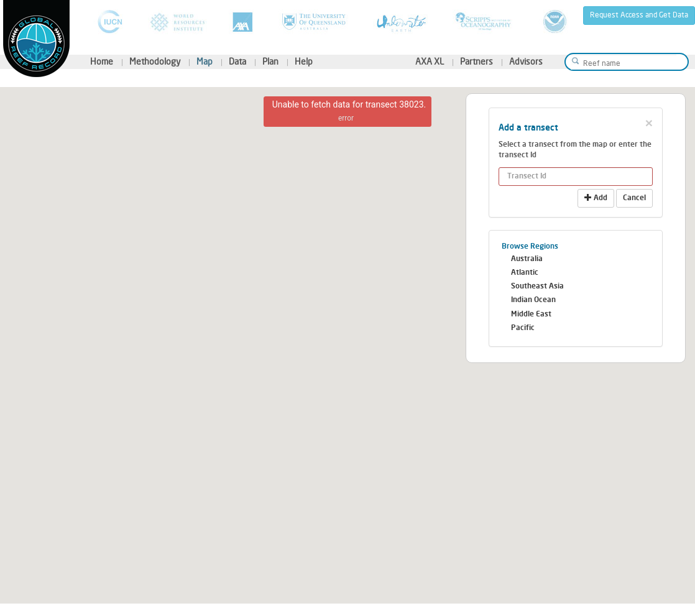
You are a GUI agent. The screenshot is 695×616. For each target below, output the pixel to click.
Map (205, 62)
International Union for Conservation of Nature (110, 22)
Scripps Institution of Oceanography (485, 22)
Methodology (155, 62)
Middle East (531, 315)
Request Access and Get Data (639, 15)
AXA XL (430, 62)
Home (102, 62)
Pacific (523, 328)
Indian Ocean (533, 300)
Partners (476, 62)
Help (304, 62)
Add (596, 198)
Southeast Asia (537, 287)
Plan (270, 62)
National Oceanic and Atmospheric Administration (555, 22)
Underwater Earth (402, 22)
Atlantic (525, 273)
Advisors (526, 62)
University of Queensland (315, 22)
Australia (527, 259)
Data (237, 62)
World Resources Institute (177, 22)
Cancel (634, 198)
